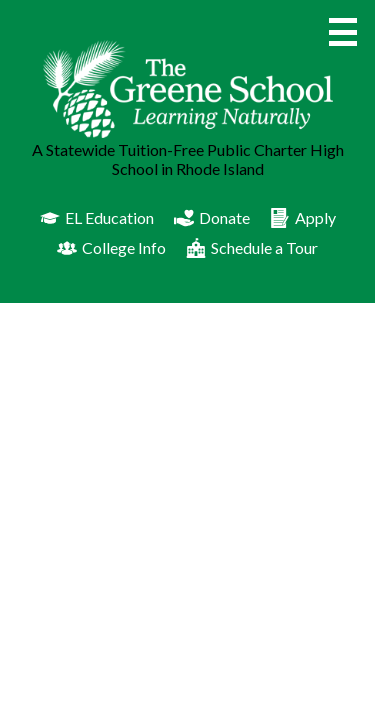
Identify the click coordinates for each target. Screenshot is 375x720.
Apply (303, 218)
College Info (111, 248)
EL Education (97, 218)
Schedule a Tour (252, 248)
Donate (212, 218)
